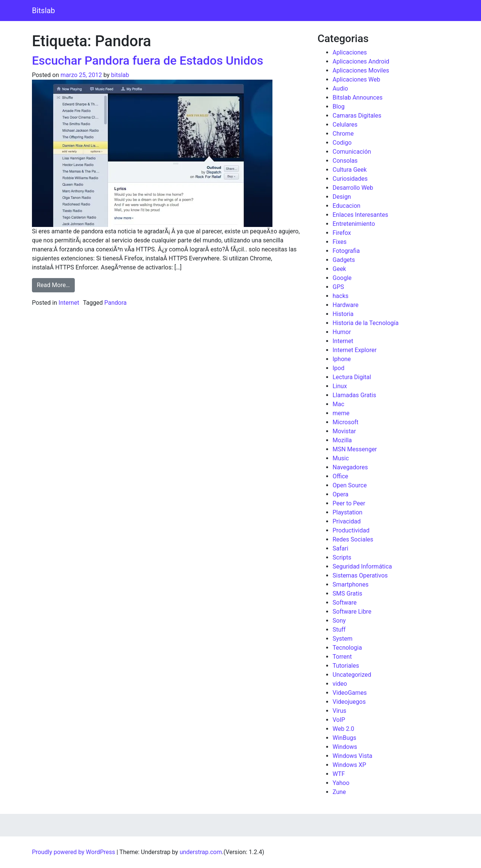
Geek (339, 269)
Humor (342, 332)
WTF (339, 774)
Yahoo (341, 783)
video (340, 684)
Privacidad (347, 521)
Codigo (342, 143)
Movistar (344, 431)
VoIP (339, 720)
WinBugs (344, 738)
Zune (339, 792)
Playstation (347, 512)
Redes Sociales (353, 539)
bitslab (120, 75)
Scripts (342, 557)
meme (341, 413)
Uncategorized (352, 675)
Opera (340, 494)
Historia (343, 314)
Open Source (350, 485)
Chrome (343, 134)
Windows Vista (352, 756)
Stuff (339, 630)
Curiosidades (350, 179)
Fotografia (346, 251)
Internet (69, 303)
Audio (340, 88)
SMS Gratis (347, 594)
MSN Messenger (355, 449)
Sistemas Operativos (360, 575)
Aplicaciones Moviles (361, 70)
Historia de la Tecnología (366, 323)
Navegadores (350, 467)
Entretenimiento (354, 224)
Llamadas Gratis (354, 395)
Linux (340, 386)
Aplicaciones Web (356, 79)
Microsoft (346, 422)
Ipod (338, 368)
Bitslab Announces (358, 98)
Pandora (115, 303)
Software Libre (352, 612)
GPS (338, 287)
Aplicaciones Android (361, 61)
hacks (340, 296)
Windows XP (349, 765)
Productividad (351, 530)
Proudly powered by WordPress (73, 852)
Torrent (342, 657)
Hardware (346, 305)
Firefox (342, 233)
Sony (339, 621)
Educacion (346, 206)
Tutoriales (346, 666)
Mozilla (342, 440)
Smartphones (351, 584)
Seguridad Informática (362, 566)
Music (341, 458)
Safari (340, 548)
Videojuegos (349, 702)
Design (342, 197)
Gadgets (344, 260)
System (343, 639)
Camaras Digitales (357, 116)
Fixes (340, 242)
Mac (338, 404)
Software (345, 603)
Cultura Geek (350, 170)
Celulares (345, 125)
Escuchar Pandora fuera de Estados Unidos (147, 60)
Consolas (345, 161)
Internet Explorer (355, 350)
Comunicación (352, 152)
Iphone (342, 359)
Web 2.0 (343, 729)
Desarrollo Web (353, 188)
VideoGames (350, 693)
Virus (340, 711)
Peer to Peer (349, 503)
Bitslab (43, 11)
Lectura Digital (352, 377)
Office (340, 476)
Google (342, 278)
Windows (345, 747)
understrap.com (201, 852)
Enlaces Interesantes (360, 215)
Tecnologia (347, 648)
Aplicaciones (350, 52)
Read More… (56, 284)
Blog (339, 107)
